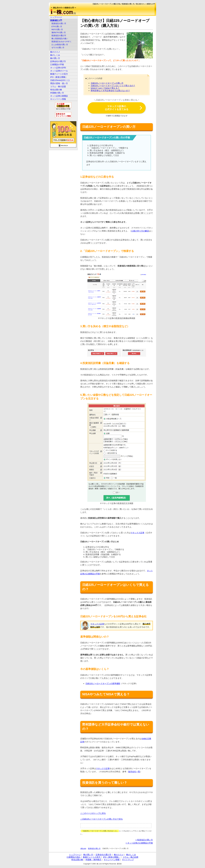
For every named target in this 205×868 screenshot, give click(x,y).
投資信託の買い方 (94, 848)
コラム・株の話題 (58, 86)
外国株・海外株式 (93, 860)
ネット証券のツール (59, 71)
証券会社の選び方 (58, 61)
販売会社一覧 (134, 772)
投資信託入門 (56, 20)
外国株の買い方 (57, 93)
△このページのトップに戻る (93, 813)
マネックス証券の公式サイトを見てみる (117, 108)
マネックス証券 (137, 533)
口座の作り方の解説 (140, 231)
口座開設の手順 (57, 64)
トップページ (56, 17)
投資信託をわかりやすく (62, 42)
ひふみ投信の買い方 (60, 45)
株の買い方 (55, 58)
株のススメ (55, 52)
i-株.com (83, 848)
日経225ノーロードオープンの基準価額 (103, 683)
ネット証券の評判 (58, 68)
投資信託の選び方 (59, 36)
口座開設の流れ (74, 857)
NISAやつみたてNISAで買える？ (105, 88)
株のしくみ (55, 55)
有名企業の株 (56, 90)
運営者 (119, 864)
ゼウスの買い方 (58, 48)
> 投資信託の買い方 (144, 840)
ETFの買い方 (57, 27)
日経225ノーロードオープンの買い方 (107, 83)
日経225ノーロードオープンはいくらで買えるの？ (113, 86)
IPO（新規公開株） (59, 77)
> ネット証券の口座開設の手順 (139, 843)
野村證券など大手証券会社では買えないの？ (110, 91)
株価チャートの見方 (59, 74)
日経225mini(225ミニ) (60, 80)
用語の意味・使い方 (59, 83)
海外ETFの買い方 (59, 33)
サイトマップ (128, 860)
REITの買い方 (57, 30)
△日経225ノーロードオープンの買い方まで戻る (102, 819)
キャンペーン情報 (58, 99)
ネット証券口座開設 (59, 96)
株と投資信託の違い (60, 39)
